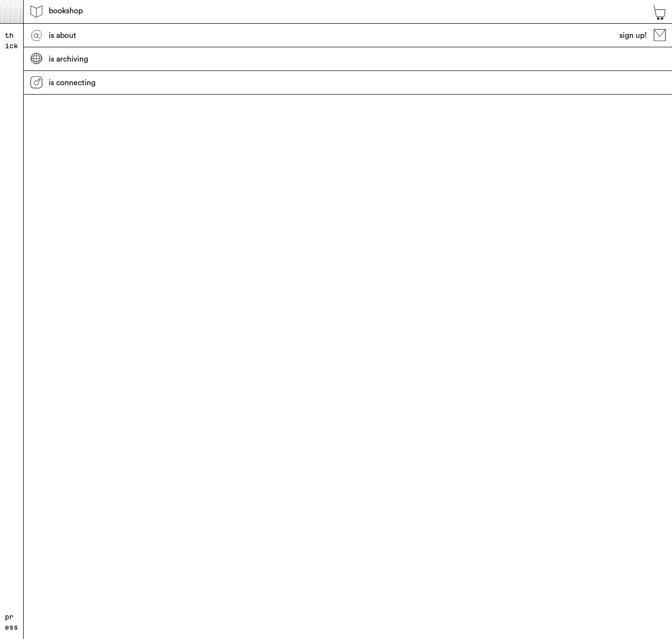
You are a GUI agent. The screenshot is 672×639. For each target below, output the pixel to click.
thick (12, 41)
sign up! (642, 35)
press (12, 622)
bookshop (57, 11)
